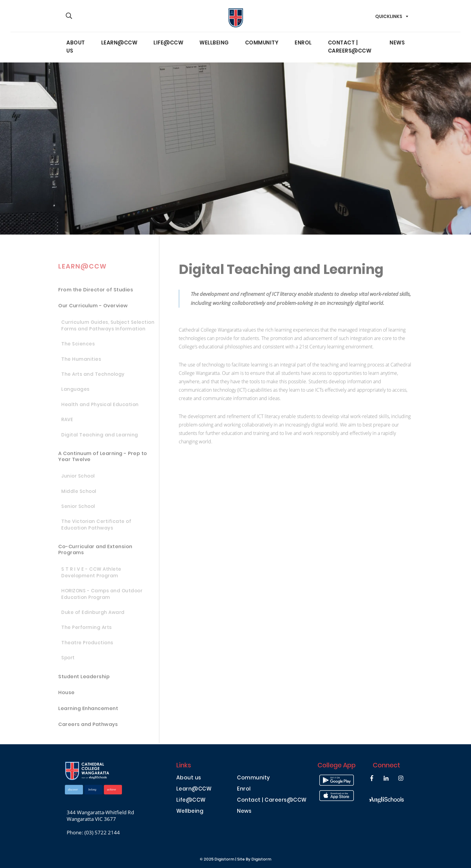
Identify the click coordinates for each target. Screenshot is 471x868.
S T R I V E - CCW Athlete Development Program (91, 576)
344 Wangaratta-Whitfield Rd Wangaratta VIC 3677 (100, 816)
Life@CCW (168, 43)
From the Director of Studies (96, 293)
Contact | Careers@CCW (350, 47)
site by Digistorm (254, 860)
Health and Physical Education (100, 408)
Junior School (78, 479)
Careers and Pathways (88, 727)
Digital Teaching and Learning (100, 438)
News (397, 43)
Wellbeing (214, 43)
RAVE (67, 423)
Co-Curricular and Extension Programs (95, 553)
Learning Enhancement (88, 711)
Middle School (79, 494)
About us (76, 47)
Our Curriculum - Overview (93, 309)
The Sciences (78, 347)
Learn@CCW (119, 43)
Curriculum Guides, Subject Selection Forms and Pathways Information (108, 329)
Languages (75, 393)
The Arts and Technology (93, 378)
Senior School (78, 510)
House (67, 695)
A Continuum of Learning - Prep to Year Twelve (103, 460)
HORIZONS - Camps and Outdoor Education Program (102, 597)
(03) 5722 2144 (102, 832)
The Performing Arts (87, 631)
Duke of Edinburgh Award (93, 616)
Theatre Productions (87, 646)
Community (262, 43)
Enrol (303, 43)
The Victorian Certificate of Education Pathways (96, 528)
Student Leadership (84, 680)
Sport (68, 661)
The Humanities (81, 362)
